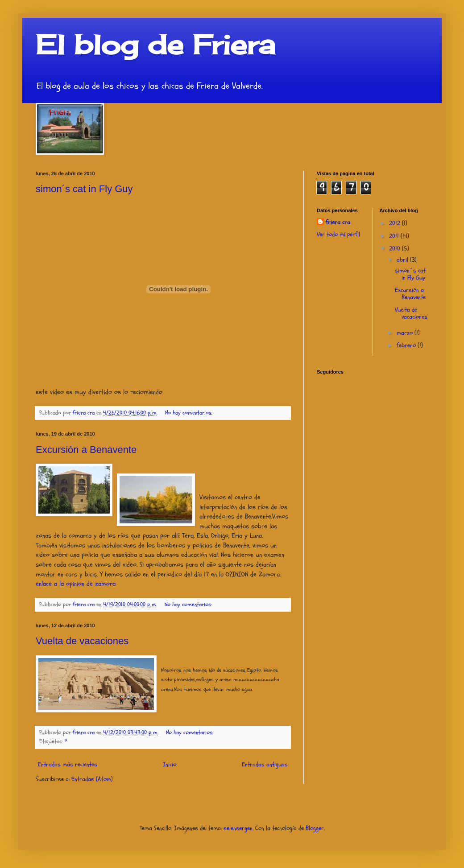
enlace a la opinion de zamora (76, 584)
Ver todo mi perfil (338, 234)
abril (403, 260)
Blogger (315, 828)
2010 (396, 249)
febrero (407, 345)
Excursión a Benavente (86, 450)
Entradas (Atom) (92, 779)
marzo (406, 333)
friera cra (338, 222)
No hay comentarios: (190, 413)
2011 (395, 236)
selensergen (238, 828)
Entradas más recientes (68, 764)
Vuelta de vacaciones (82, 641)
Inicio (170, 764)
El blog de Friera (155, 44)
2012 (396, 223)
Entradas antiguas (265, 764)
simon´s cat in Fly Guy (84, 189)
